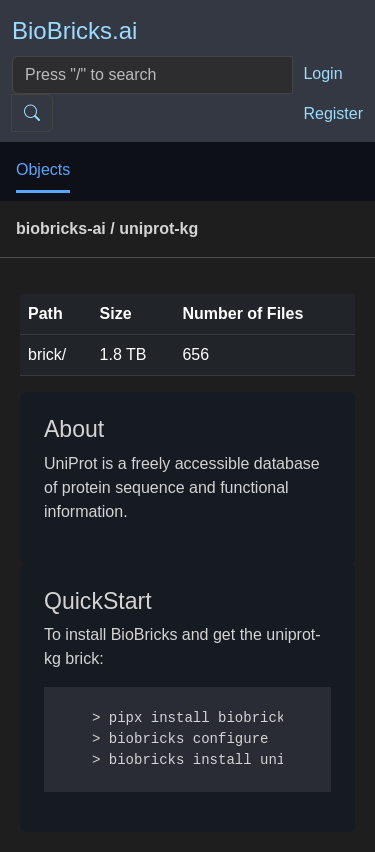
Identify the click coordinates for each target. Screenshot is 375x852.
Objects (43, 169)
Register (333, 113)
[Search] (152, 75)
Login (322, 73)
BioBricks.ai (74, 30)
